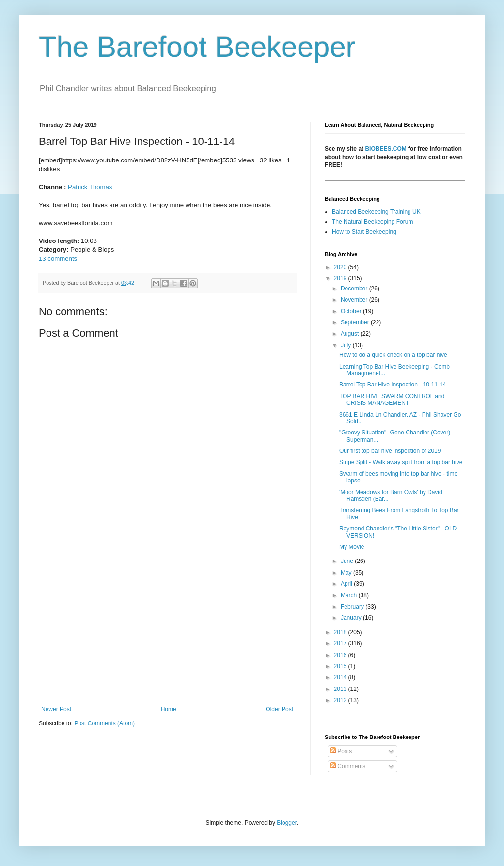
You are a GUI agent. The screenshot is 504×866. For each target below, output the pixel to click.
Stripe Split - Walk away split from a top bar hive (401, 462)
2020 (341, 267)
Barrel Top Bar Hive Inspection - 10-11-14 (393, 385)
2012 (341, 700)
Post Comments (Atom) (104, 723)
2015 (341, 666)
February (353, 607)
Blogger (287, 823)
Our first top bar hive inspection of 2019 (390, 451)
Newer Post (56, 709)
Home (169, 709)
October (352, 311)
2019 (341, 278)
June (348, 561)
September (356, 322)
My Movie (352, 547)
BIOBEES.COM (386, 149)
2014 (341, 677)
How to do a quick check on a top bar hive (393, 355)
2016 (341, 655)
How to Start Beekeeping (364, 232)
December (355, 289)
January (352, 618)
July (347, 345)
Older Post (279, 709)
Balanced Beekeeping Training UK (376, 212)
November (355, 300)
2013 (341, 689)
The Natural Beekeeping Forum (372, 222)
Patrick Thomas (90, 187)
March (350, 595)
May (347, 573)
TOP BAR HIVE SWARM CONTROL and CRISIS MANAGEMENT (392, 400)
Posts (341, 751)
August (351, 334)
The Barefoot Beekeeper (197, 47)
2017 (341, 643)
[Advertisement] (167, 626)
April (347, 584)
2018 (341, 632)
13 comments (58, 259)
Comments (348, 766)
